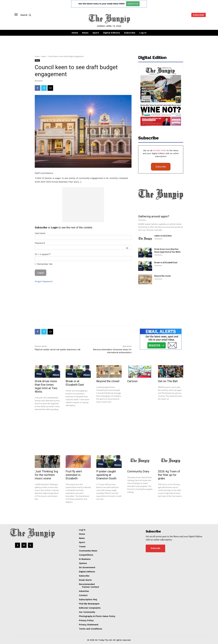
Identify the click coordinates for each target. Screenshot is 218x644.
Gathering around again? (154, 216)
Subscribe (161, 167)
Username (40, 233)
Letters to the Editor (163, 236)
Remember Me (44, 264)
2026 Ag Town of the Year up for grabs (169, 475)
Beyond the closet (162, 276)
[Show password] (127, 248)
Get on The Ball (168, 381)
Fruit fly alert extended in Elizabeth (74, 475)
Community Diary (138, 471)
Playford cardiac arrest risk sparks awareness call (57, 350)
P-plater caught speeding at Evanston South (106, 475)
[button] (26, 15)
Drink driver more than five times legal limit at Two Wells (46, 386)
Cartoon (132, 381)
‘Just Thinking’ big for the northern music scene (46, 475)
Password (40, 243)
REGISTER (133, 4)
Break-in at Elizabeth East (166, 263)
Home (37, 56)
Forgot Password (44, 281)
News (44, 56)
